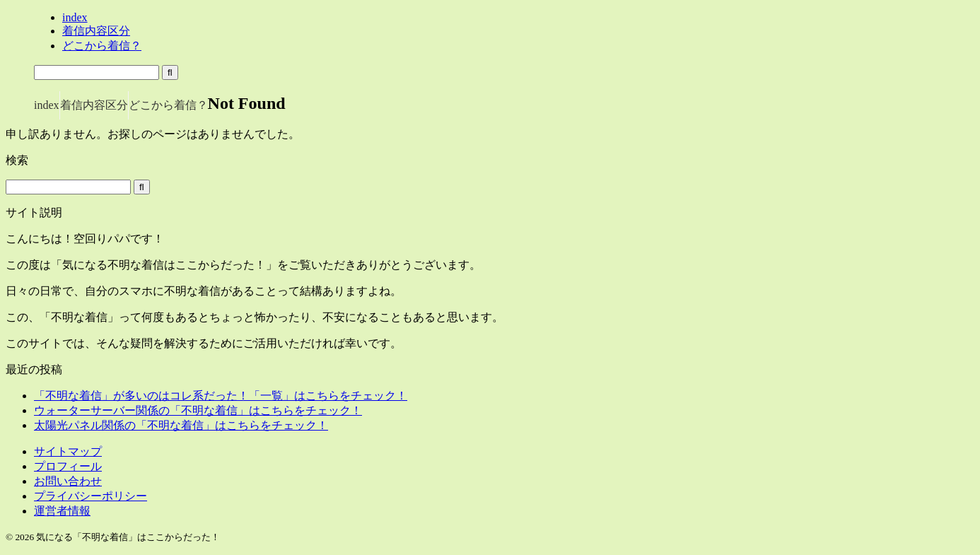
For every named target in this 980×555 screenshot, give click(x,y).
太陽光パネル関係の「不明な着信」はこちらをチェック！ (181, 425)
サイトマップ (68, 451)
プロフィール (68, 466)
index (47, 105)
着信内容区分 (94, 105)
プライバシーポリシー (91, 496)
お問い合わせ (68, 481)
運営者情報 (62, 511)
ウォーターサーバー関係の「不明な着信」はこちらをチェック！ (198, 410)
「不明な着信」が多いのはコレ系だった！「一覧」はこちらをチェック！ (221, 396)
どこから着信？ (168, 105)
